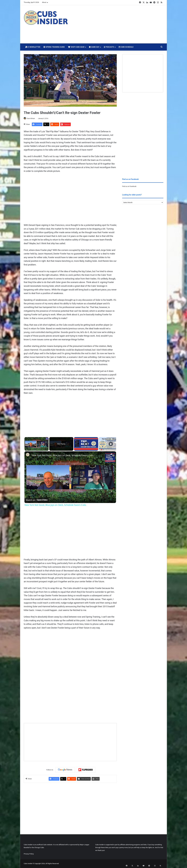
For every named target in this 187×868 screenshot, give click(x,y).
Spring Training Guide (54, 47)
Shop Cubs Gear (76, 47)
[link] (28, 455)
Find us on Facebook (129, 186)
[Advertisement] (117, 24)
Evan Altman (32, 118)
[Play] (86, 444)
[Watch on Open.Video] (37, 500)
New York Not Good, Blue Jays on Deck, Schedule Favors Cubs (63, 455)
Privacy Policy (29, 854)
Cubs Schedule (126, 47)
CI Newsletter (33, 47)
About (44, 2)
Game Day (94, 47)
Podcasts (109, 47)
